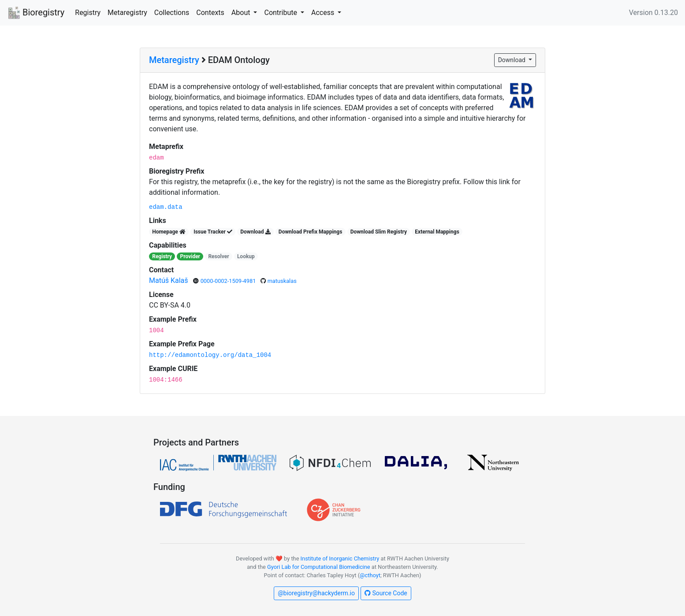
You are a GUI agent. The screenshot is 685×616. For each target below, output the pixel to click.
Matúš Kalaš (169, 280)
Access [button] (324, 13)
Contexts (210, 13)
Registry (88, 13)
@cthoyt (370, 575)
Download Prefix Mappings (310, 232)
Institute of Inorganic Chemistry (340, 558)
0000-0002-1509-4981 (229, 281)
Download (513, 60)
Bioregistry (36, 13)
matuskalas (282, 281)
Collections (172, 13)
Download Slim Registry (379, 232)
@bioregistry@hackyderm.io (316, 593)
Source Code (386, 593)
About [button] (242, 13)
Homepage (169, 232)
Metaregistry (127, 13)
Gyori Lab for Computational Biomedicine (319, 567)
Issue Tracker (213, 232)
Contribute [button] (281, 13)
